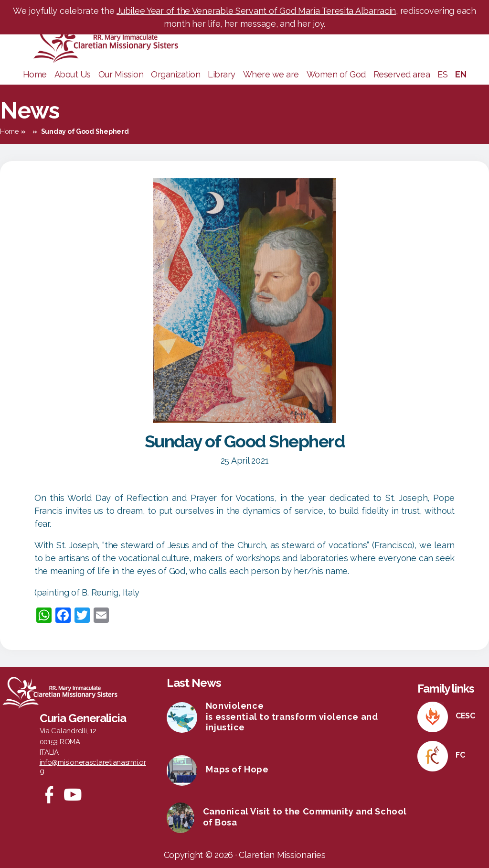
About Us (73, 74)
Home (35, 74)
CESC (465, 716)
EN (461, 74)
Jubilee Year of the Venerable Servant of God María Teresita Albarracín (256, 11)
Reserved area (402, 74)
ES (442, 74)
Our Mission (121, 74)
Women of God (336, 74)
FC (460, 755)
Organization (175, 74)
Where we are (271, 74)
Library (222, 74)
